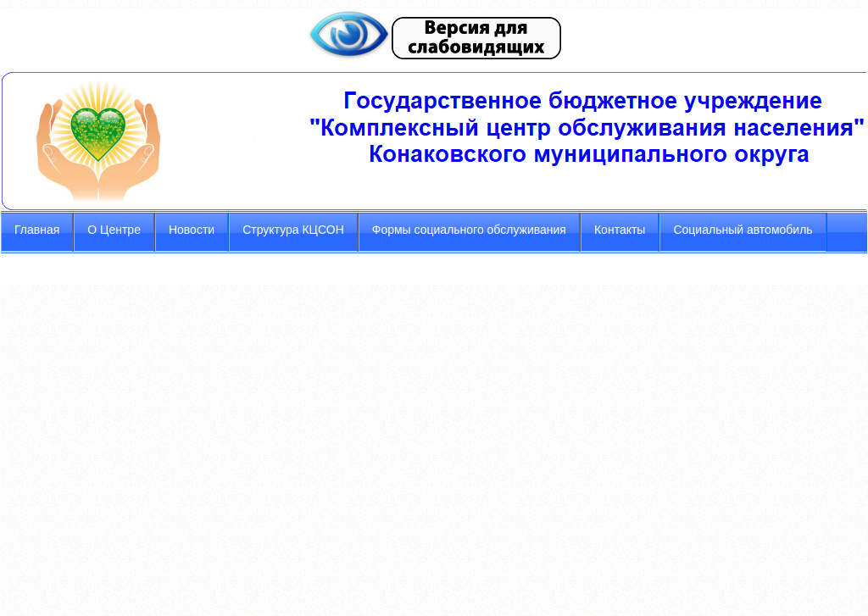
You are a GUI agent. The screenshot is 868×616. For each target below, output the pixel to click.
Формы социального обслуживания (469, 230)
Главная (37, 230)
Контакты (620, 230)
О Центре (114, 230)
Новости (192, 230)
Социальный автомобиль (743, 230)
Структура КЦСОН (293, 230)
